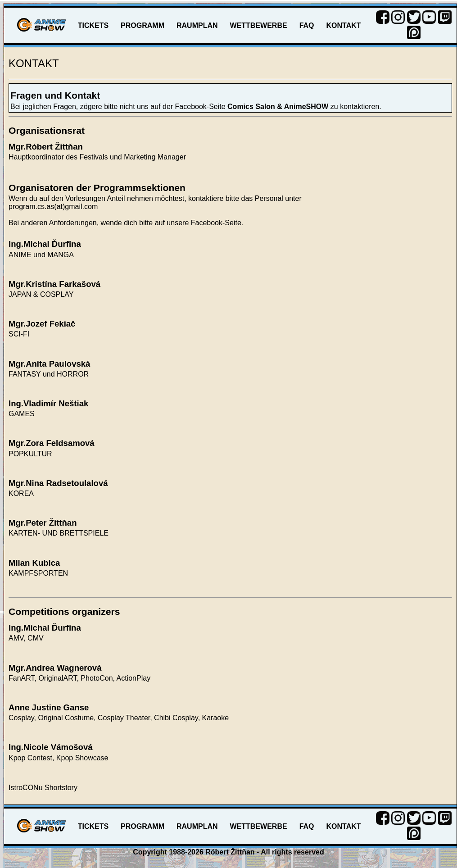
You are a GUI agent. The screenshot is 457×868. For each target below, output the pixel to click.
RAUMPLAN (197, 25)
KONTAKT (344, 25)
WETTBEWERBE (259, 25)
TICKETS (93, 25)
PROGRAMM (143, 25)
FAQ (307, 25)
